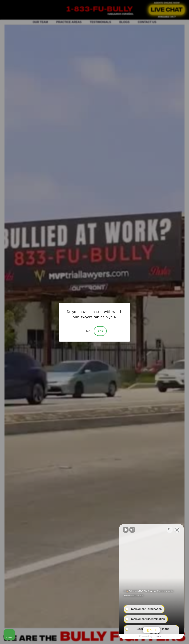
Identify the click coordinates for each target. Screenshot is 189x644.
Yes (100, 331)
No (88, 331)
